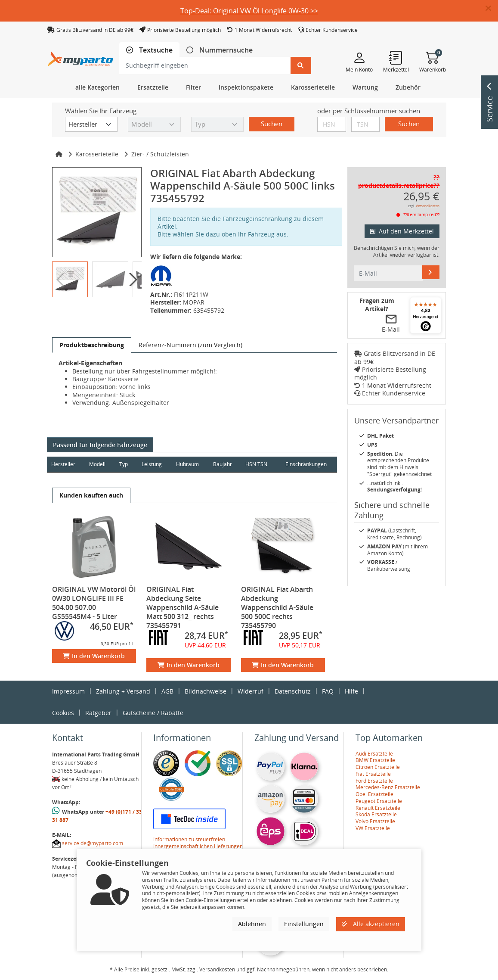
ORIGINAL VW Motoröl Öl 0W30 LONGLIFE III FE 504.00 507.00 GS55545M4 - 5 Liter (94, 603)
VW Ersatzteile (373, 828)
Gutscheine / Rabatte (153, 713)
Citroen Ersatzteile (378, 767)
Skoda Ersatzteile (376, 814)
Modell (97, 464)
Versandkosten (428, 206)
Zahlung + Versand (123, 691)
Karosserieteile (97, 154)
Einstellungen (304, 924)
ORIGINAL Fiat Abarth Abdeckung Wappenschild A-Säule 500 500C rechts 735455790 (277, 607)
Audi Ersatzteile (374, 754)
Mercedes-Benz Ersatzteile (388, 787)
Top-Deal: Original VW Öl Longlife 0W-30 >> (249, 11)
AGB (167, 691)
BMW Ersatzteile (375, 760)
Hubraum (187, 464)
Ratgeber (98, 713)
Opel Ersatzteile (374, 794)
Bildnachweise (206, 691)
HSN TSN (256, 464)
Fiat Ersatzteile (373, 774)
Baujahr (223, 464)
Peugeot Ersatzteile (379, 801)
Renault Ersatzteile (378, 808)
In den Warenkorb (94, 656)
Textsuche (155, 50)
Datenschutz (293, 691)
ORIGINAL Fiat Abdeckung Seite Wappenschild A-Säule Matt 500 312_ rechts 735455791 (182, 607)
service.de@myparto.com (93, 843)
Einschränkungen (306, 464)
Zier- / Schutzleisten (160, 154)
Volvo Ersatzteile (375, 821)
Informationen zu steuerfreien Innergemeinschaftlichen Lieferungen (198, 843)
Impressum (68, 691)
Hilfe (351, 691)
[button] (492, 9)
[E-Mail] (431, 272)
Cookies (63, 713)
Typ (124, 464)
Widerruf (251, 691)
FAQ (328, 691)
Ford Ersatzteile (374, 781)
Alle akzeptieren (371, 924)
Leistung (152, 464)
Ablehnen (252, 924)
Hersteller (63, 464)
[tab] (149, 50)
